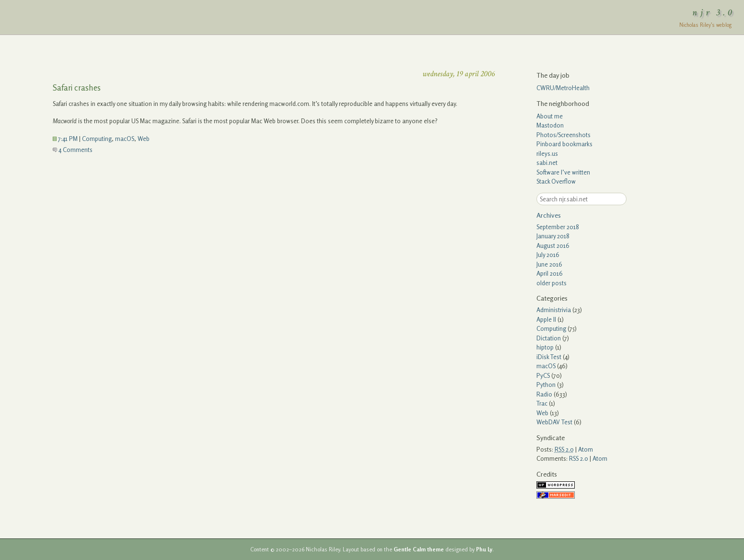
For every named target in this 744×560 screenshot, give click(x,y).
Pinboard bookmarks (564, 144)
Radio (544, 394)
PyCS (543, 375)
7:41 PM (65, 139)
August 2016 (553, 245)
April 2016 (550, 273)
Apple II (546, 319)
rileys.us (547, 153)
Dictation (549, 338)
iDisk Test (549, 357)
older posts (552, 283)
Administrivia (554, 310)
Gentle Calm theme (419, 549)
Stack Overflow (556, 181)
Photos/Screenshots (564, 135)
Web (144, 139)
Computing (97, 139)
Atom (586, 449)
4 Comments (73, 150)
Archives (549, 215)
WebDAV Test (554, 422)
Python (546, 385)
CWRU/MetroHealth (563, 88)
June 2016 (549, 264)
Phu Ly (484, 549)
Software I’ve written (563, 172)
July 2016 (548, 255)
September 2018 (558, 227)
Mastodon (550, 125)
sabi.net (547, 163)
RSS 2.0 (579, 458)
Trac (542, 403)
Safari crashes (77, 87)
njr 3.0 (714, 12)
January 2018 (553, 236)
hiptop (545, 347)
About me (550, 116)
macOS (125, 139)
